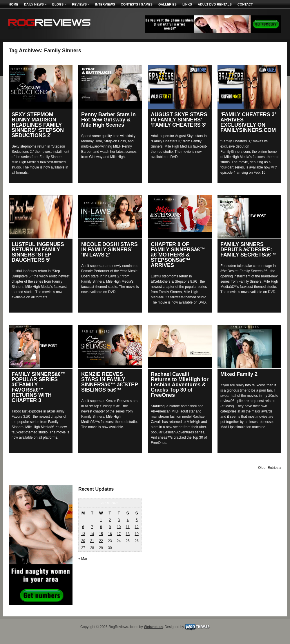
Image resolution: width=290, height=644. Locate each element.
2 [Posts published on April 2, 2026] (110, 520)
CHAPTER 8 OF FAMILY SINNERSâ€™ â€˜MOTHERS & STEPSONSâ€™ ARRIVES (178, 255)
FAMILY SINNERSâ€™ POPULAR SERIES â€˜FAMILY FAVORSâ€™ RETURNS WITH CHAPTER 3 (39, 387)
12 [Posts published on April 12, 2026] (136, 527)
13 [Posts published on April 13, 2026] (83, 534)
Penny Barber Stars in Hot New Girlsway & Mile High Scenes (108, 120)
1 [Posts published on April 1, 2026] (101, 520)
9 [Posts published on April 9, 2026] (110, 527)
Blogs (59, 4)
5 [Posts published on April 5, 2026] (137, 520)
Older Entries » (270, 468)
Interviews (105, 4)
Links (187, 4)
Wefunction (153, 627)
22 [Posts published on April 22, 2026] (101, 541)
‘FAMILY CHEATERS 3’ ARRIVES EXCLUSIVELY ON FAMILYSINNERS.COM (248, 122)
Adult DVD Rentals (215, 4)
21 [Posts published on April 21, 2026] (92, 541)
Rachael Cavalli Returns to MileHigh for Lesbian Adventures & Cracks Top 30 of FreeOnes (180, 385)
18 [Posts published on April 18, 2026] (127, 534)
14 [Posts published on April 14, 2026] (92, 534)
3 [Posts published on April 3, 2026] (119, 520)
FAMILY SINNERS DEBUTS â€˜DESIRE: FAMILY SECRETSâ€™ (248, 250)
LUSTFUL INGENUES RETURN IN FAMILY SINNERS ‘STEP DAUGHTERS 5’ (38, 252)
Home (13, 4)
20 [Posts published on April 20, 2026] (83, 541)
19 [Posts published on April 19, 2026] (136, 534)
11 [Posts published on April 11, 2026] (127, 527)
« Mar (83, 559)
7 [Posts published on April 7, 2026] (92, 527)
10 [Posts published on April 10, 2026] (119, 527)
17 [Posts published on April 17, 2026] (119, 534)
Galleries (167, 4)
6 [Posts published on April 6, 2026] (83, 527)
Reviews (81, 4)
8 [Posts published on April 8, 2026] (101, 527)
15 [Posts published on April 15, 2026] (101, 534)
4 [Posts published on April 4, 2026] (128, 520)
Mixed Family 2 (239, 374)
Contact (245, 4)
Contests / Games (137, 4)
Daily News (35, 4)
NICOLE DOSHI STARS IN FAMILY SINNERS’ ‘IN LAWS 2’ (109, 250)
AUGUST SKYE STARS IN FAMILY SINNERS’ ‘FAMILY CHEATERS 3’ (179, 120)
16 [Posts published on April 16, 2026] (110, 534)
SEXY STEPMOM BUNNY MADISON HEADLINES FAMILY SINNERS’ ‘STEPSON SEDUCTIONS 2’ (38, 125)
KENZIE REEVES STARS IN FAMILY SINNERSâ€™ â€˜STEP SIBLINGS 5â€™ (110, 382)
